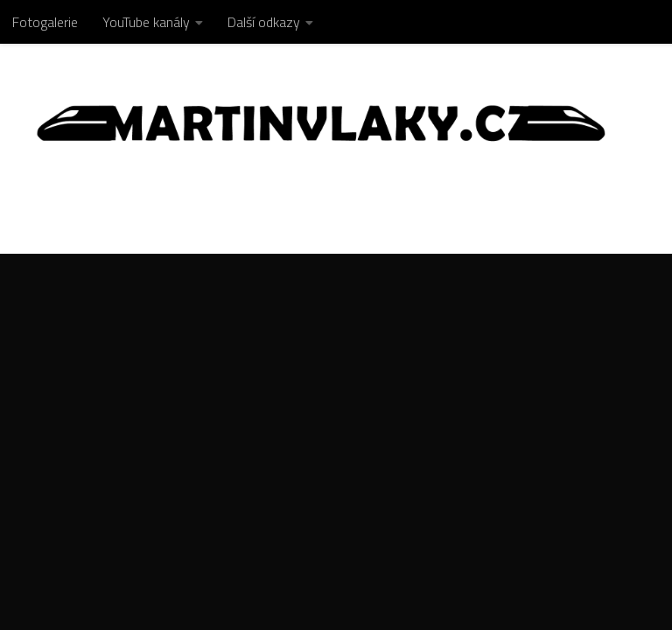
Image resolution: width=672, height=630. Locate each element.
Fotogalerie (45, 22)
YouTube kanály (146, 22)
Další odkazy (264, 22)
